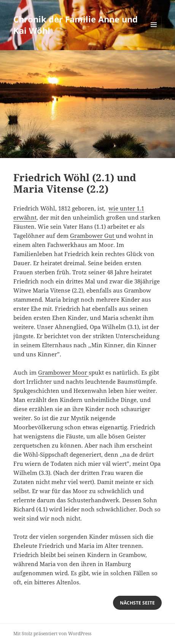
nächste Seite (137, 603)
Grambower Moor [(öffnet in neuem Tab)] (63, 372)
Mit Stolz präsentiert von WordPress (52, 634)
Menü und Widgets (154, 32)
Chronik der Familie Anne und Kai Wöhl (76, 25)
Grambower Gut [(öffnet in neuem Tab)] (93, 236)
